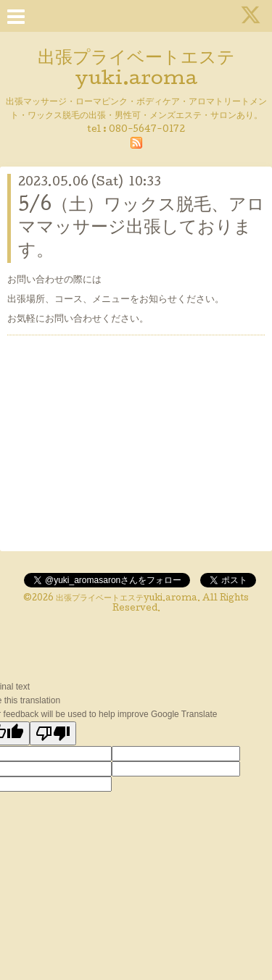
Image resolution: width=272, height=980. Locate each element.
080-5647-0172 (147, 130)
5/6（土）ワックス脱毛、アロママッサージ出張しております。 (141, 229)
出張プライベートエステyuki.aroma (127, 599)
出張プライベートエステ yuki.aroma (136, 70)
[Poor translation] (53, 733)
